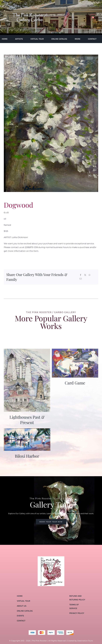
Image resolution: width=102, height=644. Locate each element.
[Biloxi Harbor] (27, 430)
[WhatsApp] (90, 275)
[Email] (81, 279)
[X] (85, 275)
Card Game (75, 383)
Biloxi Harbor (27, 456)
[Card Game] (75, 350)
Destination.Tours (85, 641)
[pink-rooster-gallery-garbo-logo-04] (30, 4)
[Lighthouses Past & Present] (27, 350)
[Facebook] (81, 275)
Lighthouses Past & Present (27, 420)
